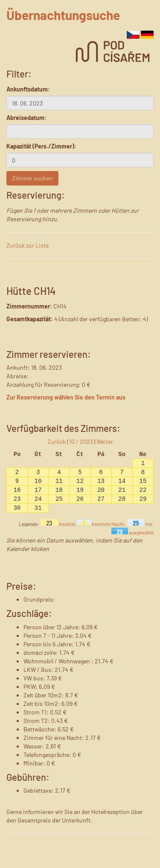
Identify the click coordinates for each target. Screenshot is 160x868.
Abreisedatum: (26, 118)
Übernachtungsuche (63, 15)
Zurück (57, 441)
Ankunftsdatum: (28, 89)
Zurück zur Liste (28, 245)
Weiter (105, 441)
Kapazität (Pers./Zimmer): (41, 146)
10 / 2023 (81, 441)
